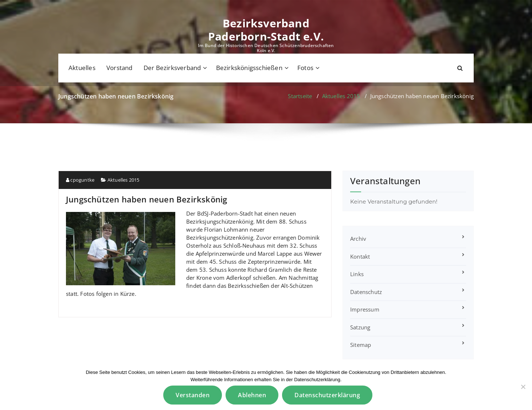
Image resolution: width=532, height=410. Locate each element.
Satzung (360, 327)
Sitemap (361, 345)
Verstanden (193, 395)
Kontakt (360, 256)
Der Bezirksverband (172, 68)
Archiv (358, 239)
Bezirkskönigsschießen (249, 68)
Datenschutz (366, 292)
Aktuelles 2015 (341, 96)
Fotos (305, 68)
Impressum (365, 309)
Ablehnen (252, 395)
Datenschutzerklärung (327, 395)
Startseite (300, 96)
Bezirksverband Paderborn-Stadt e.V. (266, 30)
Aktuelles (82, 68)
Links (357, 274)
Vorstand (120, 68)
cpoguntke (80, 180)
